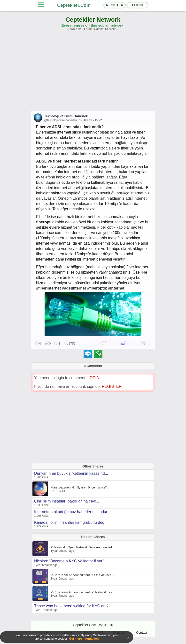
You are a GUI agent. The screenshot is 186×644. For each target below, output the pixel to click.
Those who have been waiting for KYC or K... (73, 606)
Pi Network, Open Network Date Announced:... (83, 547)
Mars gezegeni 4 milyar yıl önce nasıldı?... (80, 487)
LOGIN (137, 5)
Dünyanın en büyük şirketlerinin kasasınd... (71, 473)
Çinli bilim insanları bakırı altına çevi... (67, 501)
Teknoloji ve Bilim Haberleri (66, 116)
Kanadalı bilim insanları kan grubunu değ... (71, 522)
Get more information (84, 639)
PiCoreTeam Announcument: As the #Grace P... (84, 575)
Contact (142, 633)
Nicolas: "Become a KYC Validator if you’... (71, 561)
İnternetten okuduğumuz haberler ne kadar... (72, 512)
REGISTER (115, 5)
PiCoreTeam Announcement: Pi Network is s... (83, 592)
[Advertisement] (93, 73)
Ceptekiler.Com (74, 5)
